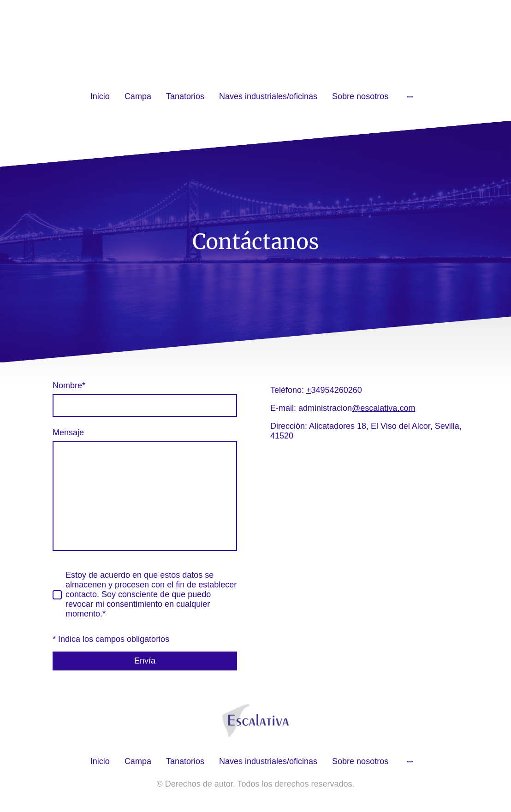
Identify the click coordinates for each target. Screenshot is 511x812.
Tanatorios (185, 96)
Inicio (100, 96)
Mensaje (68, 433)
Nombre (69, 385)
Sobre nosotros (360, 96)
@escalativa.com (383, 408)
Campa (138, 96)
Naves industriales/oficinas (268, 96)
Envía (145, 661)
